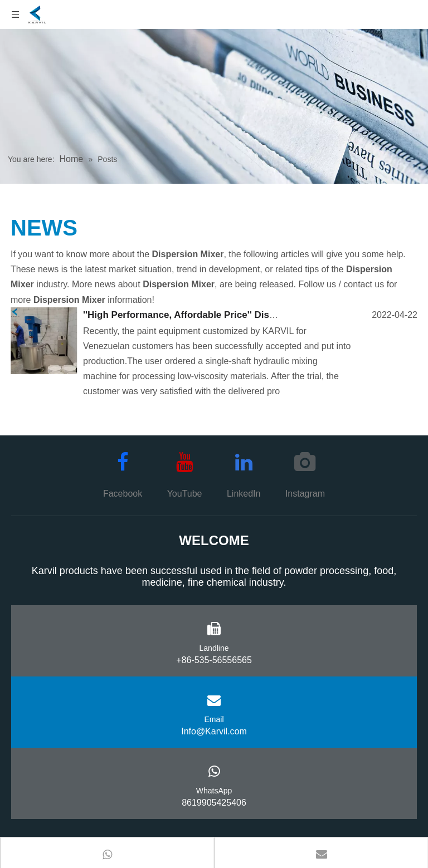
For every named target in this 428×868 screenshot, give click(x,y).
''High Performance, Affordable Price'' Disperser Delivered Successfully (244, 315)
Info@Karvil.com (214, 731)
